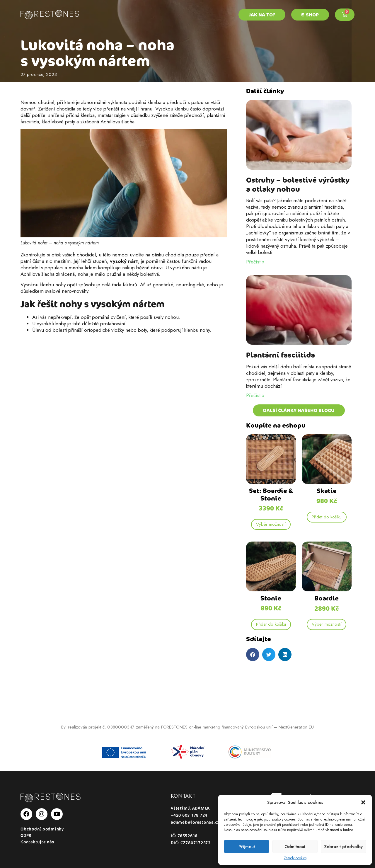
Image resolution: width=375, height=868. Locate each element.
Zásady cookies (295, 858)
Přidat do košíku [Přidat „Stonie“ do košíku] (271, 624)
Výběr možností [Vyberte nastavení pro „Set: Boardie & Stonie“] (271, 524)
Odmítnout (295, 847)
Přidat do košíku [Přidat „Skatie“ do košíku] (327, 517)
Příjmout (247, 847)
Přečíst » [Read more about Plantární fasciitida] (255, 395)
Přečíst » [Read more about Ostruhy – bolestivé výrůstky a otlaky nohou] (255, 262)
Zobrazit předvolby (343, 847)
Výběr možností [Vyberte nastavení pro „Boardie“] (327, 624)
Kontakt (183, 796)
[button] (363, 802)
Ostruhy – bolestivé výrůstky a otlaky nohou (298, 184)
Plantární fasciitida (281, 355)
